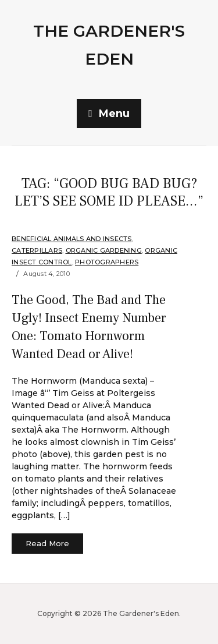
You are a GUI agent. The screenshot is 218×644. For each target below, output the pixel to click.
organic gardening (104, 250)
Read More (47, 543)
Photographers (107, 262)
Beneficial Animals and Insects (72, 239)
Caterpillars (37, 250)
